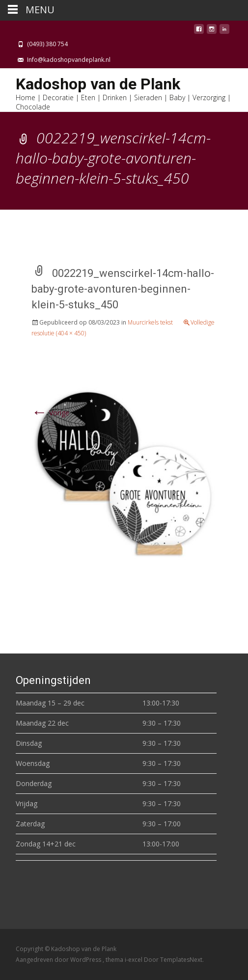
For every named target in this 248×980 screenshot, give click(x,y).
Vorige (50, 413)
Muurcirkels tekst (150, 322)
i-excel (134, 960)
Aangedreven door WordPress (59, 960)
